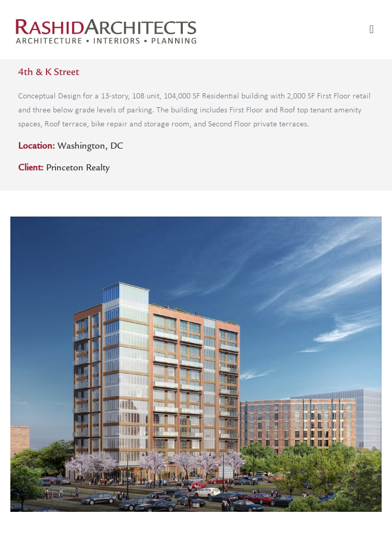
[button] (372, 29)
